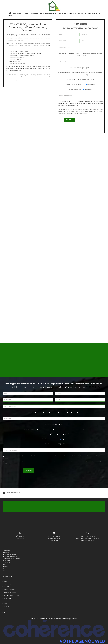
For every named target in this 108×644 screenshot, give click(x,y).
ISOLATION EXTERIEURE (10, 554)
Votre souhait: (63, 53)
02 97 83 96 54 (93, 387)
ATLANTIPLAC (7, 550)
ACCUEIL (6, 548)
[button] (54, 493)
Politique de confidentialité (60, 619)
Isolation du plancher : (76, 89)
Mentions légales (44, 619)
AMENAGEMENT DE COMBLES (12, 558)
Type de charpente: (64, 73)
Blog (5, 564)
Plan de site (74, 619)
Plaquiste (6, 553)
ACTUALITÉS (7, 562)
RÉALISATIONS (7, 560)
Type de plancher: (76, 68)
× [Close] (101, 126)
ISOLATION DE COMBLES (10, 556)
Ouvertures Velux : (70, 79)
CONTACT (6, 566)
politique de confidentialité (79, 113)
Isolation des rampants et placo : (76, 84)
